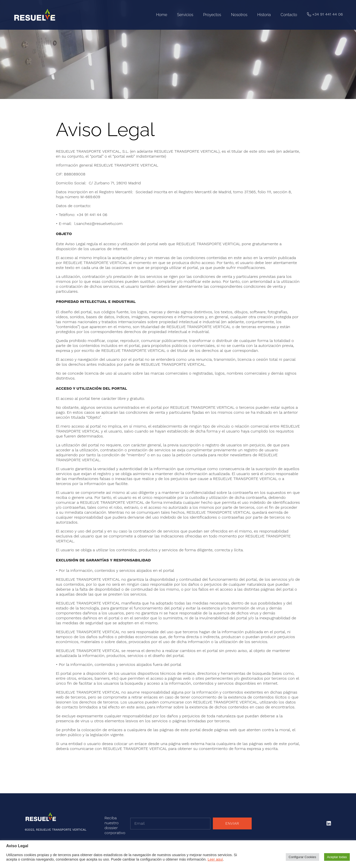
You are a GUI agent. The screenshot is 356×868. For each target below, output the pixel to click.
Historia (264, 15)
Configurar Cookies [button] (302, 857)
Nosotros (239, 15)
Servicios (185, 15)
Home (162, 15)
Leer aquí (215, 859)
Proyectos (212, 15)
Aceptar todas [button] (337, 857)
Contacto (289, 15)
